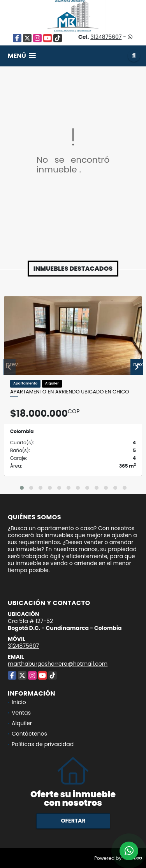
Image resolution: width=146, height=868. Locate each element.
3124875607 (106, 37)
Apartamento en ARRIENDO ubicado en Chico (70, 392)
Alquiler (22, 723)
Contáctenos (29, 734)
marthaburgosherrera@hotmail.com (58, 664)
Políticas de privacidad (43, 744)
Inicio (19, 702)
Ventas (21, 713)
